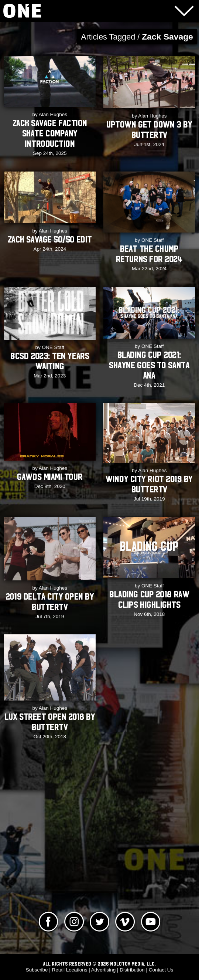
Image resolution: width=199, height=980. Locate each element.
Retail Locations (70, 970)
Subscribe (37, 970)
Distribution (132, 970)
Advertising (104, 970)
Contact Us (161, 970)
